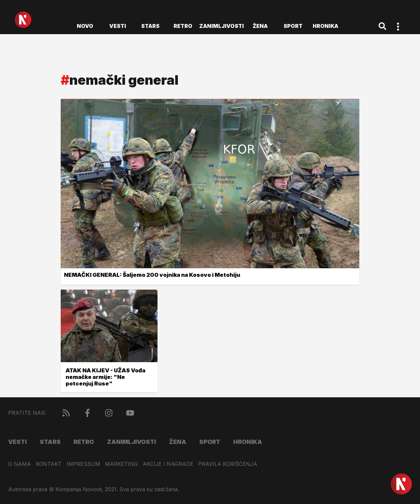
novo (85, 26)
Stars (150, 26)
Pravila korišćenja (228, 464)
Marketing (121, 464)
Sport (293, 26)
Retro (183, 26)
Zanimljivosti (221, 26)
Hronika (325, 26)
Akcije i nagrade (168, 464)
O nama (20, 464)
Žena (260, 26)
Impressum (83, 464)
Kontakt (49, 464)
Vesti (118, 26)
